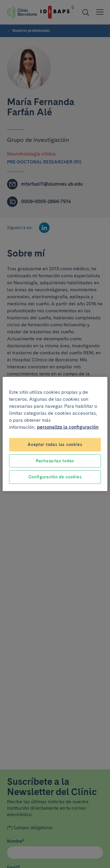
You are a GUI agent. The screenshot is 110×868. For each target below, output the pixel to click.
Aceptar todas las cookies (55, 445)
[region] (55, 434)
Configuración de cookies (55, 477)
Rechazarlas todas (55, 461)
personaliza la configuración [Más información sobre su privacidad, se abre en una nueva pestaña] (68, 427)
